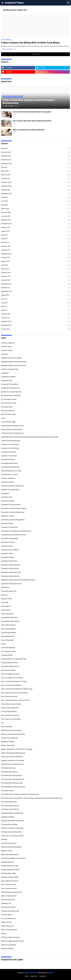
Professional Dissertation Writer (11, 832)
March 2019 (35, 243)
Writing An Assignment (9, 945)
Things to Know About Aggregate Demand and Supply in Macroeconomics (29, 102)
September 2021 (35, 164)
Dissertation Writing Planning (11, 565)
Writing (3, 933)
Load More (36, 54)
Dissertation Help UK (8, 501)
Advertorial (5, 354)
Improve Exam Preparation (10, 708)
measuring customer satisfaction (12, 757)
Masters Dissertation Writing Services (13, 753)
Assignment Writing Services (10, 388)
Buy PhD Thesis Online (8, 414)
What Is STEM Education (9, 930)
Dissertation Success (8, 542)
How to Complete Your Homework (12, 678)
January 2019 (35, 250)
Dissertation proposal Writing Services (13, 535)
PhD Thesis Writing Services (10, 806)
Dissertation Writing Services (10, 576)
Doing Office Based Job (9, 591)
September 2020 (35, 194)
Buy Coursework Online (9, 399)
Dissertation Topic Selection (10, 550)
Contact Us (43, 976)
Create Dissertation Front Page (11, 471)
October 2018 (35, 258)
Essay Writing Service (8, 636)
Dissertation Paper (7, 523)
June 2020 (35, 201)
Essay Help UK (6, 606)
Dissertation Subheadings (9, 539)
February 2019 (35, 246)
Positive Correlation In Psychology (12, 828)
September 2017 (35, 292)
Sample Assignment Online (10, 866)
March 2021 (35, 171)
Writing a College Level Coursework (12, 941)
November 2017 (35, 284)
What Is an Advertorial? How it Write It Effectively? (29, 130)
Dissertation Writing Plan (9, 561)
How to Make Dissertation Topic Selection (15, 693)
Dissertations (5, 587)
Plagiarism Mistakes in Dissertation (13, 821)
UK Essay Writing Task (8, 918)
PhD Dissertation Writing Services (12, 783)
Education (4, 595)
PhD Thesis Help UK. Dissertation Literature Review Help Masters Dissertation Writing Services (32, 798)
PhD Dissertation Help (8, 768)
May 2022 (35, 149)
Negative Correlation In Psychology (13, 760)
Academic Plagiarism (8, 343)
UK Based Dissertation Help (10, 911)
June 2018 (35, 265)
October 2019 (35, 228)
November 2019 (35, 224)
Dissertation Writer (7, 554)
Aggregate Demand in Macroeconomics (14, 362)
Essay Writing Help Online (9, 617)
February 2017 (35, 314)
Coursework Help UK (8, 459)
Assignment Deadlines (8, 377)
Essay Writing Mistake (8, 629)
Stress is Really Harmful (9, 896)
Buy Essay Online (7, 407)
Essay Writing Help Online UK (10, 621)
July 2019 (35, 235)
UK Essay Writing (7, 915)
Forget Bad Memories (8, 648)
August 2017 (35, 295)
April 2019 (35, 239)
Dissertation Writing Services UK (11, 584)
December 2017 (35, 280)
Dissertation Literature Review (11, 505)
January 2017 (35, 318)
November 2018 (35, 254)
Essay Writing (6, 610)
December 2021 (35, 156)
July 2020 (35, 197)
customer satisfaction (8, 478)
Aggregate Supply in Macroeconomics (13, 365)
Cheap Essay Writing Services (11, 441)
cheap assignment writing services (12, 426)
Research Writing (7, 851)
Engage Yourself (6, 599)
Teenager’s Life (6, 903)
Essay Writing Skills (7, 640)
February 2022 (35, 152)
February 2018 (35, 273)
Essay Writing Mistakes (9, 633)
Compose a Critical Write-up (10, 444)
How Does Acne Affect (8, 670)
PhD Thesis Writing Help (9, 802)
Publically (4, 839)
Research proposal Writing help (11, 847)
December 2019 (35, 220)
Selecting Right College (8, 873)
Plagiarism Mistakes (8, 817)
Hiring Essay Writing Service (10, 666)
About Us (34, 976)
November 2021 (35, 160)
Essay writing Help (7, 614)
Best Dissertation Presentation (11, 396)
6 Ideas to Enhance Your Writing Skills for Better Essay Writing (30, 43)
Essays (3, 644)
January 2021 (35, 179)
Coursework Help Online (9, 456)
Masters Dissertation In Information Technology (17, 749)
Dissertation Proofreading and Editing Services (16, 531)
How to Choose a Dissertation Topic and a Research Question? (32, 121)
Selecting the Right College (10, 877)
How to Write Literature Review (11, 704)
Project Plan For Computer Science (12, 836)
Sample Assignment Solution (10, 870)
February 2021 (35, 175)
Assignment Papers (14, 3)
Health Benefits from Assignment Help (14, 659)
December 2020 (35, 182)
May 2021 (35, 167)
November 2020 (35, 186)
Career (3, 418)
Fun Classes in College (8, 651)
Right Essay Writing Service (10, 855)
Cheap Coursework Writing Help (11, 429)
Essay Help (5, 602)
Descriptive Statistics (8, 482)
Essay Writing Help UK (8, 625)
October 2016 (35, 329)
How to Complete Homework (10, 674)
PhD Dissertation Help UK (9, 772)
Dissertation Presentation (9, 527)
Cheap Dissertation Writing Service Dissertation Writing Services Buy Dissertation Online (30, 437)
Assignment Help (7, 381)
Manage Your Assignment (10, 738)
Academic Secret (7, 347)
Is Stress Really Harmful (9, 712)
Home (27, 976)
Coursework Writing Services (10, 467)
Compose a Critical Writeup (10, 448)
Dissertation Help (7, 497)
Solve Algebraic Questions (10, 881)
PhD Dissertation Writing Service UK (13, 779)
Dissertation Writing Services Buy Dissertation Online (18, 580)
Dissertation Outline (8, 516)
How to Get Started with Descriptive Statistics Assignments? (32, 112)
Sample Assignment (8, 862)
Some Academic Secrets (9, 888)
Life (2, 723)
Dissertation (5, 493)
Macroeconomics (7, 727)
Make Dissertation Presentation (11, 730)
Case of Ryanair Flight (8, 422)
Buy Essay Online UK (8, 411)
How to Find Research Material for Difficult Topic (17, 689)
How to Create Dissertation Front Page (14, 681)
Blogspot (50, 973)
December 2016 (35, 322)
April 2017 (35, 310)
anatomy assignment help (10, 369)
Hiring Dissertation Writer (9, 663)
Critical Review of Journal (9, 475)
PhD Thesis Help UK (7, 791)
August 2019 (35, 231)
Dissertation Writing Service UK (11, 572)
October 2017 (35, 288)
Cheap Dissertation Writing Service (12, 433)
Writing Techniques (7, 949)
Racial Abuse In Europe (9, 843)
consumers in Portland (8, 452)
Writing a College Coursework (11, 937)
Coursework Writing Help (9, 463)
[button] (2, 3)
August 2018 (35, 261)
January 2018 (35, 276)
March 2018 (35, 269)
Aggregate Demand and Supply (11, 358)
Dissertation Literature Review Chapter (14, 508)
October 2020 (35, 190)
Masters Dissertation (8, 745)
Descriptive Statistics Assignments (12, 486)
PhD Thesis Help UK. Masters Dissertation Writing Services (20, 794)
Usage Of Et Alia (6, 922)
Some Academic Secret (9, 885)
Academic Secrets (7, 350)
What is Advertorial (7, 926)
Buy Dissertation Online (9, 403)
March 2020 (35, 209)
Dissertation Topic (7, 546)
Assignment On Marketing (10, 384)
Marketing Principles (8, 742)
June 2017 (35, 303)
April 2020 (35, 205)
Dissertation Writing (8, 557)
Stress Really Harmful (8, 900)
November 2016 (35, 325)
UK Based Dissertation (8, 907)
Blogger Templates (31, 973)
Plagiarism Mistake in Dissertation (12, 813)
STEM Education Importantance (12, 892)
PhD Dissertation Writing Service (12, 775)
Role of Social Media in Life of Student (13, 858)
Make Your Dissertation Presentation (13, 734)
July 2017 (35, 299)
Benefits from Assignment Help (11, 392)
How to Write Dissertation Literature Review (15, 700)
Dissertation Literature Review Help (13, 512)
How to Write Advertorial (9, 697)
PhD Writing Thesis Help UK (10, 809)
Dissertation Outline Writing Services (13, 520)
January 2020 (35, 216)
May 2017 (35, 307)
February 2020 (35, 212)
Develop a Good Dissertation (10, 490)
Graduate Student (7, 655)
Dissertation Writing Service (10, 569)
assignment (5, 373)
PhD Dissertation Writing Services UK (13, 787)
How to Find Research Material (11, 685)
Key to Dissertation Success (10, 715)
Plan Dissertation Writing (9, 824)
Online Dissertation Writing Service (12, 764)
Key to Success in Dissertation (11, 719)
